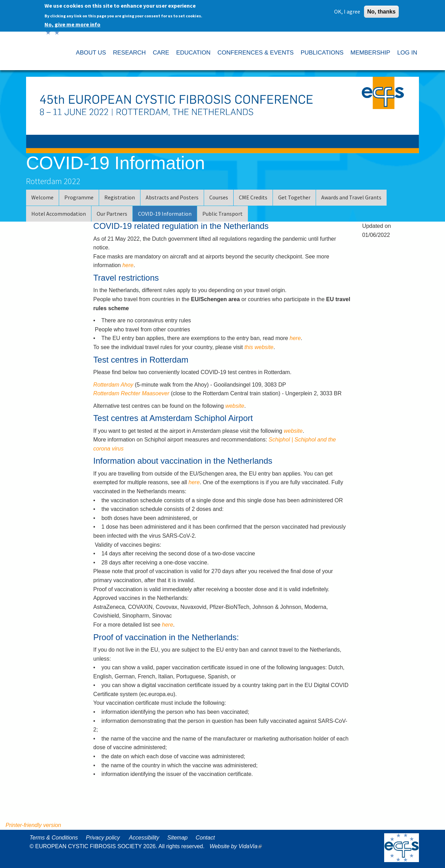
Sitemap (177, 838)
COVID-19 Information (165, 214)
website (235, 406)
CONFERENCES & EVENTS (255, 53)
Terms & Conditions (54, 838)
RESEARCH (129, 53)
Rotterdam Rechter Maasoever (131, 393)
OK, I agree (347, 10)
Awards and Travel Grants (351, 197)
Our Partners (112, 214)
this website (259, 347)
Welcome (42, 197)
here (128, 265)
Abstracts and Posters (172, 197)
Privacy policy (103, 838)
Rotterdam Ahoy (113, 385)
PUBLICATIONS (322, 53)
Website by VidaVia (237, 846)
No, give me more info (72, 23)
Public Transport (222, 214)
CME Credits (253, 197)
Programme (79, 197)
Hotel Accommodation (59, 214)
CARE (161, 53)
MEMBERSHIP (370, 53)
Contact (205, 838)
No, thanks (381, 10)
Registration (120, 197)
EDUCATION (193, 53)
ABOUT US (91, 53)
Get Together (294, 197)
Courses (219, 197)
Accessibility (144, 838)
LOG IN (407, 53)
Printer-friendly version (33, 825)
